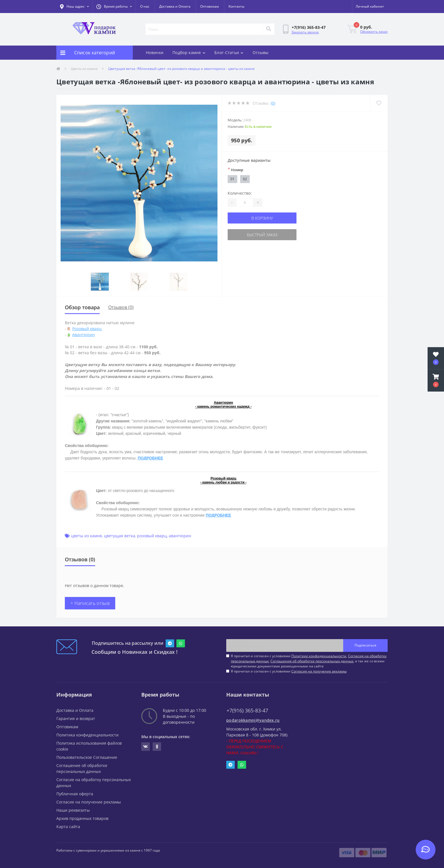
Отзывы (261, 52)
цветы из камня (87, 536)
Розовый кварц (87, 329)
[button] (114, 7)
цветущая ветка (119, 536)
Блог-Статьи (229, 52)
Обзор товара (82, 307)
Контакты (236, 6)
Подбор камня (189, 52)
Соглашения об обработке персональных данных (312, 661)
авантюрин (180, 536)
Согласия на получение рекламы (319, 671)
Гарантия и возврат (76, 718)
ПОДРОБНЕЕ (150, 458)
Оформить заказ (374, 32)
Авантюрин (84, 335)
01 (232, 179)
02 (245, 179)
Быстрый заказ (262, 235)
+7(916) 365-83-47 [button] (247, 711)
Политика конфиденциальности (87, 735)
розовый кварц (152, 536)
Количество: (240, 193)
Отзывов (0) (121, 307)
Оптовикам (210, 6)
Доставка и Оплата (175, 6)
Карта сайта (68, 827)
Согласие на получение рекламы (89, 802)
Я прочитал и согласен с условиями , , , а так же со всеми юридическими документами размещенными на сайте (309, 661)
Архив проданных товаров (82, 818)
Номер (235, 169)
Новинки (155, 52)
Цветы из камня (84, 69)
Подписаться (365, 645)
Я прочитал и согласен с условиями (289, 671)
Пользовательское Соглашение (87, 757)
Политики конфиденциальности (319, 656)
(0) (273, 103)
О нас (145, 6)
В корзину (262, 218)
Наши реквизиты (73, 810)
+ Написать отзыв (90, 603)
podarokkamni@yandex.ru (253, 720)
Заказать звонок (305, 32)
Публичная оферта (75, 794)
